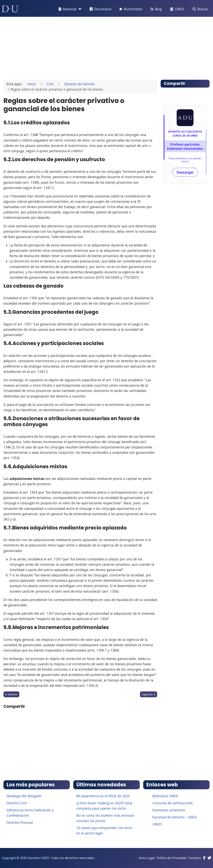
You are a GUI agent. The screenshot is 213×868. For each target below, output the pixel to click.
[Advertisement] (107, 47)
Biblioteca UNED (165, 796)
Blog (155, 9)
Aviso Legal (147, 858)
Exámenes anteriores (169, 810)
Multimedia (130, 9)
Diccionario (100, 9)
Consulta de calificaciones (173, 803)
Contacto (195, 858)
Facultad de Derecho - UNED (175, 817)
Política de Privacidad (171, 858)
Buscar (200, 9)
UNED (176, 9)
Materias (67, 9)
